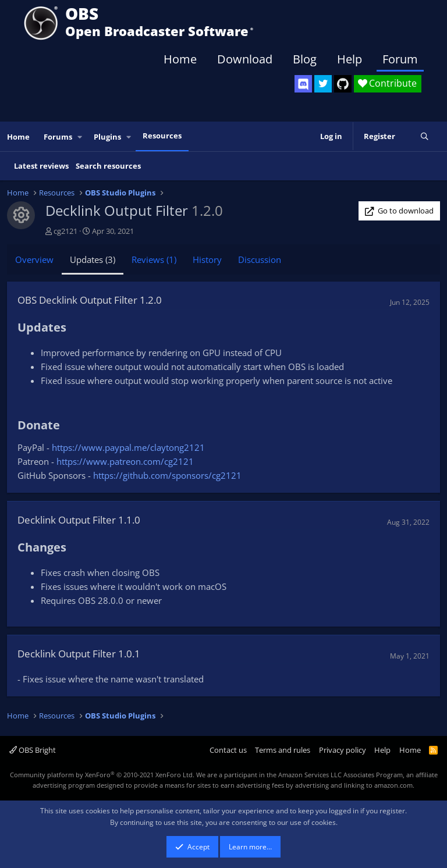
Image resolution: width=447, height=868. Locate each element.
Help (350, 59)
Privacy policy (343, 750)
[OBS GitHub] (343, 84)
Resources (162, 136)
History (207, 259)
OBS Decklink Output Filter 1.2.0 (90, 300)
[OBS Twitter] (323, 84)
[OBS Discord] (303, 84)
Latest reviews (41, 166)
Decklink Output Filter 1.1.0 (79, 520)
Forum (400, 59)
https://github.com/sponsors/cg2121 (167, 475)
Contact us (228, 750)
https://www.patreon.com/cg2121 (125, 461)
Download (245, 59)
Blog (305, 59)
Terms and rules (283, 750)
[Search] (425, 137)
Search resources (108, 166)
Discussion (260, 259)
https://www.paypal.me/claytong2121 (128, 447)
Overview (34, 259)
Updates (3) (93, 259)
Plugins (107, 137)
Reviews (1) (154, 259)
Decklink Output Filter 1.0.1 (79, 654)
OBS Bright (33, 750)
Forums (58, 137)
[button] (80, 137)
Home (180, 59)
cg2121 (65, 231)
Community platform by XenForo (102, 775)
